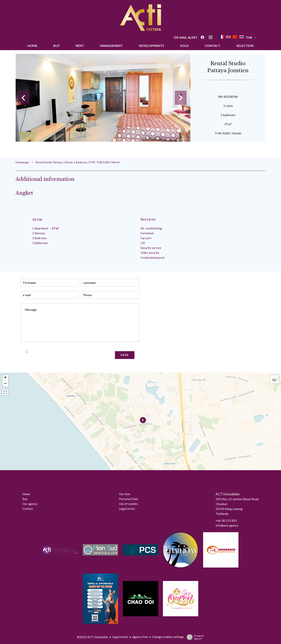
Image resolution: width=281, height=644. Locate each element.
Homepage (22, 162)
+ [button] (5, 378)
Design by (194, 637)
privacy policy (74, 352)
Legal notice (120, 637)
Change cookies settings (168, 637)
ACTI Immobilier (228, 494)
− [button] (5, 384)
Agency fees (140, 637)
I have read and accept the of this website (66, 352)
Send (125, 355)
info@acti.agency (227, 525)
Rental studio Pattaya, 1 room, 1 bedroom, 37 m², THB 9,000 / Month (78, 162)
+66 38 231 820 (226, 521)
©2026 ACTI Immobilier (93, 637)
